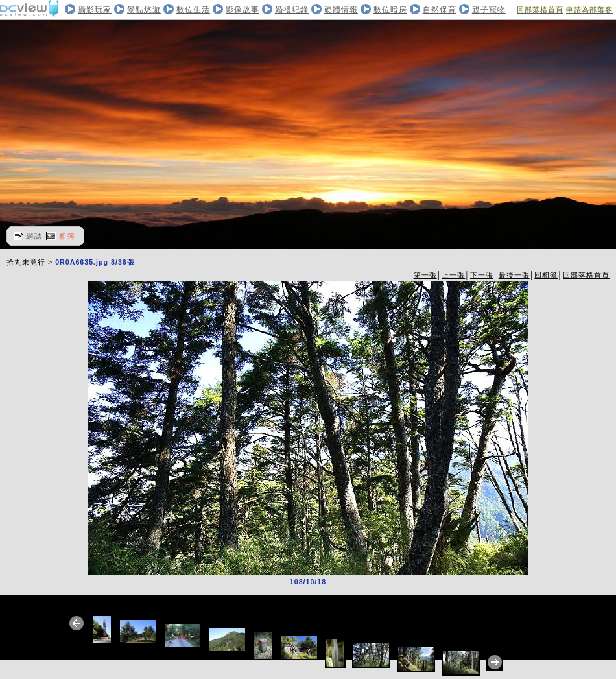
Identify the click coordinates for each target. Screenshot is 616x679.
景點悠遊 (144, 10)
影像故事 (243, 10)
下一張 (482, 275)
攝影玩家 (95, 10)
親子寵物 (489, 10)
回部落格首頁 (540, 10)
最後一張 (514, 275)
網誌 (34, 236)
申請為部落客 (589, 10)
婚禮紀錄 (292, 10)
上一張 (453, 275)
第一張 (425, 275)
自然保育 (440, 10)
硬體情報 (341, 10)
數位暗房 (390, 10)
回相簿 (546, 275)
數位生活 (193, 10)
